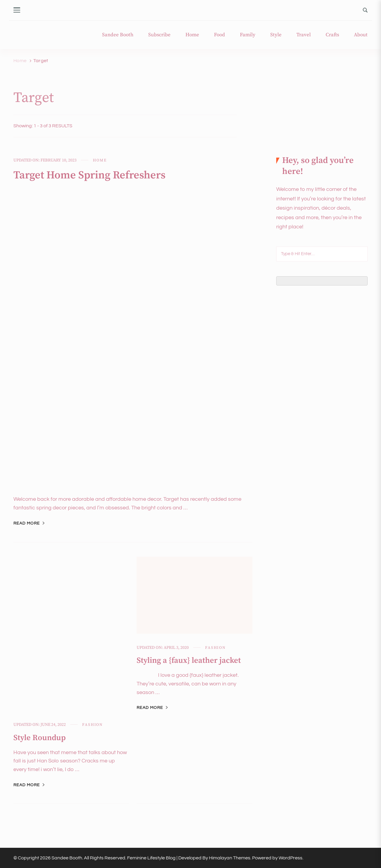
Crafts (332, 35)
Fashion (93, 725)
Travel (304, 35)
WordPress (291, 858)
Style (276, 35)
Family (248, 35)
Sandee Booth (118, 35)
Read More (27, 523)
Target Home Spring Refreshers (89, 175)
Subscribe (159, 35)
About (361, 35)
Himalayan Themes (230, 858)
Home (192, 35)
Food (220, 35)
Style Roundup (40, 738)
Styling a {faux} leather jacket (189, 661)
